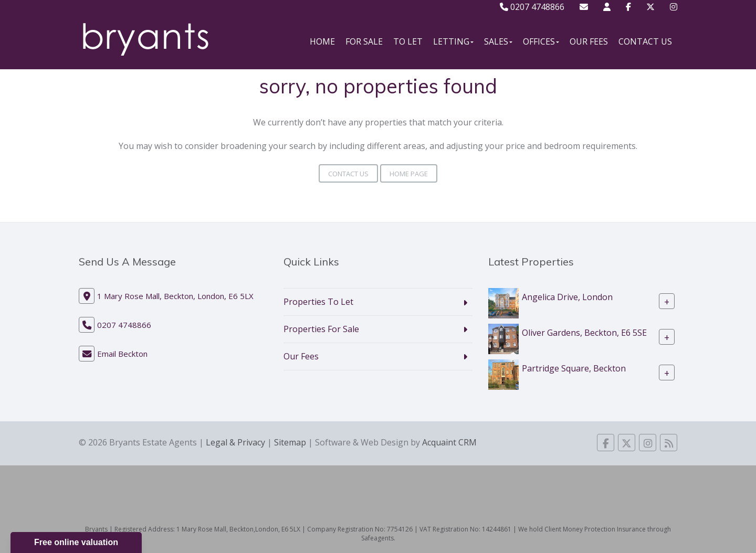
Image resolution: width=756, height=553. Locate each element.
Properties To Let (318, 302)
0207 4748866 (532, 7)
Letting (453, 41)
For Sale (364, 41)
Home (322, 41)
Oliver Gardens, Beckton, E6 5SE (584, 333)
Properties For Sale (321, 329)
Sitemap (290, 442)
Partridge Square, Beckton (574, 368)
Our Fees (589, 41)
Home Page (409, 174)
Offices (541, 41)
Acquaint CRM (449, 442)
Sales (498, 41)
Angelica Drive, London (567, 297)
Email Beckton (122, 354)
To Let (408, 41)
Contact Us (645, 41)
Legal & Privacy (235, 442)
